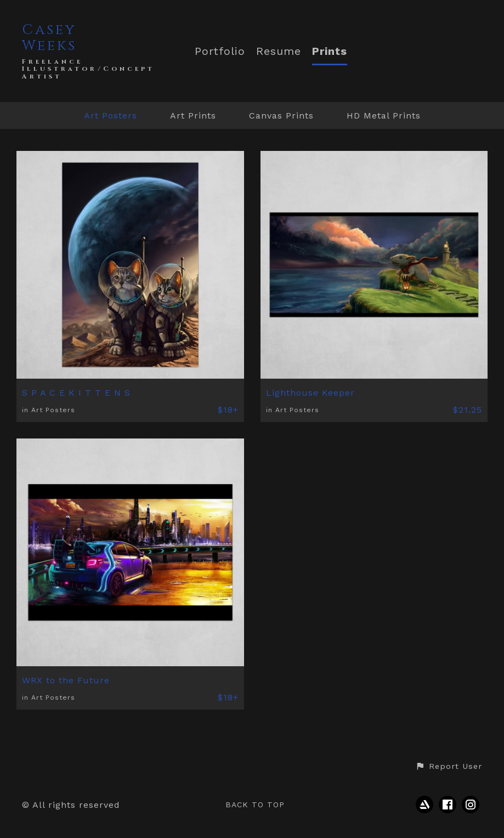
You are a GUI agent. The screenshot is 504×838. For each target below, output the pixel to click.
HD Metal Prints (384, 116)
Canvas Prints (281, 116)
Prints (330, 51)
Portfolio (220, 51)
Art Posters (111, 116)
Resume (279, 51)
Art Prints (193, 116)
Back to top (255, 805)
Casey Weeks (49, 38)
